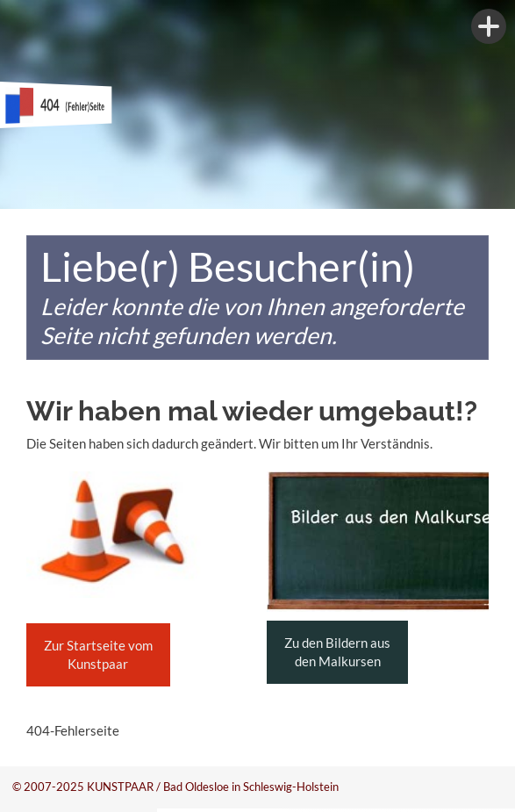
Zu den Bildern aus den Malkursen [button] (337, 652)
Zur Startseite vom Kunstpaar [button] (98, 654)
